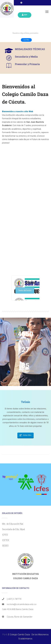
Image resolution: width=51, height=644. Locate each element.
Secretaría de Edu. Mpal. (14, 529)
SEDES (5, 546)
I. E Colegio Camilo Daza (18, 635)
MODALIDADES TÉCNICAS (30, 49)
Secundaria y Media (26, 57)
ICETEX (6, 540)
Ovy (25, 15)
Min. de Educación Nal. (13, 524)
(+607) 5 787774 (14, 599)
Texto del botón (25, 290)
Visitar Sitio (25, 435)
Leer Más (26, 40)
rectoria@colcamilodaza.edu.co (22, 604)
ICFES (5, 535)
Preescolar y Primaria (27, 64)
